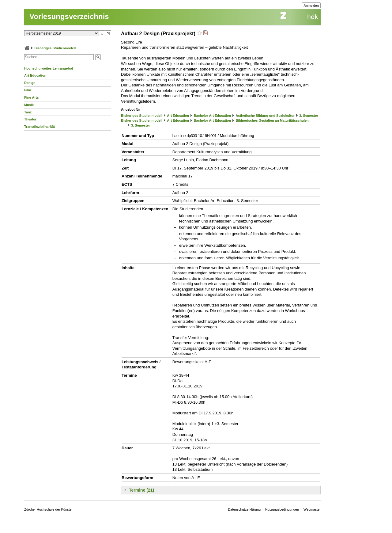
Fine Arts (31, 97)
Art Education (35, 75)
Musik (29, 105)
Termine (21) (141, 490)
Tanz (28, 112)
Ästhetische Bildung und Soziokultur (265, 116)
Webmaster (312, 509)
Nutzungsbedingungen (282, 509)
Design (30, 83)
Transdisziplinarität (40, 127)
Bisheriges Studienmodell (55, 48)
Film (28, 90)
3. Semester (309, 116)
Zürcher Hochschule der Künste (48, 509)
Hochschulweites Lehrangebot (49, 68)
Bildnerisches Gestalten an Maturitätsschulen (272, 120)
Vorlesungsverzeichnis (69, 16)
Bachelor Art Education (212, 116)
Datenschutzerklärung (244, 509)
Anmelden (311, 6)
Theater (30, 119)
